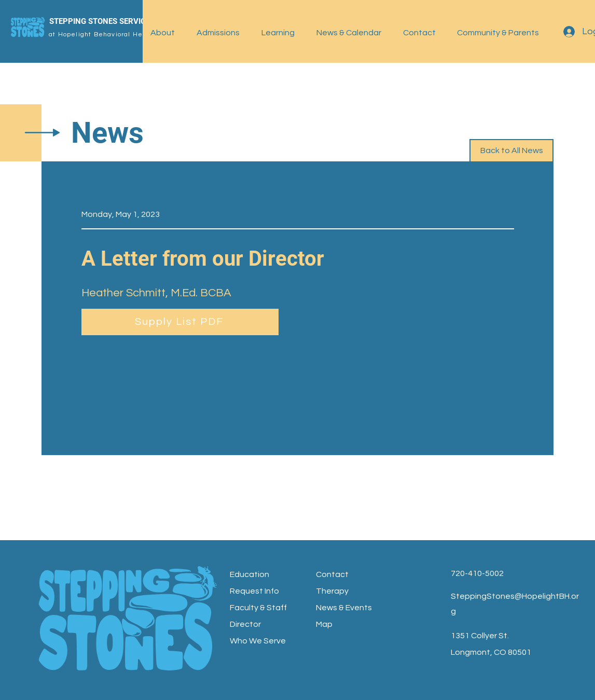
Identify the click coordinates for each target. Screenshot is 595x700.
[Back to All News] (511, 151)
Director (245, 624)
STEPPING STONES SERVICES (102, 21)
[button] (166, 33)
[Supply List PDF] (180, 322)
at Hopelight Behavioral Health (102, 35)
